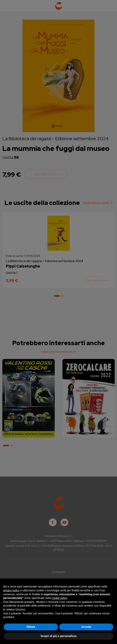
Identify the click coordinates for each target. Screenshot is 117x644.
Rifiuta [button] (31, 627)
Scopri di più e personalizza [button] (58, 636)
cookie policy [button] (59, 598)
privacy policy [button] (11, 590)
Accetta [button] (86, 627)
